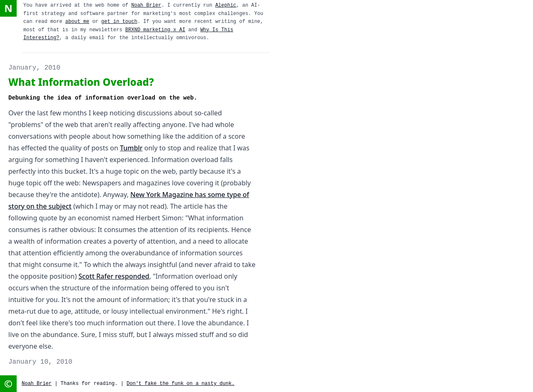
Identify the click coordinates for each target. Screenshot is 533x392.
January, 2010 (34, 68)
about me (77, 22)
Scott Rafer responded (114, 276)
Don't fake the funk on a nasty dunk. (181, 384)
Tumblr (131, 148)
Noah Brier (146, 5)
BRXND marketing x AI (155, 30)
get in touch (119, 22)
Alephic (226, 5)
